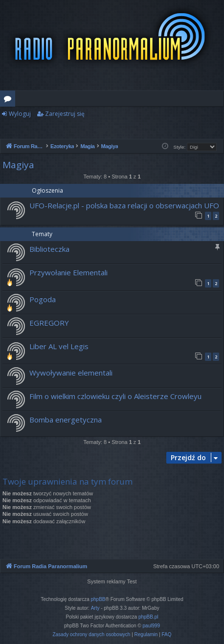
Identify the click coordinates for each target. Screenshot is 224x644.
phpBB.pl (148, 617)
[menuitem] (91, 635)
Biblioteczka (49, 249)
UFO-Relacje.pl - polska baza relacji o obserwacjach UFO (124, 205)
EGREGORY (49, 323)
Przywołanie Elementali (68, 272)
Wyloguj (20, 114)
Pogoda (43, 299)
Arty (95, 608)
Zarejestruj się (65, 114)
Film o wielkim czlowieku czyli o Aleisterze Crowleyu (115, 396)
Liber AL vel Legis (59, 346)
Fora (10, 100)
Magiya (18, 165)
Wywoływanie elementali (71, 373)
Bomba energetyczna (66, 420)
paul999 (152, 626)
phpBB (98, 599)
